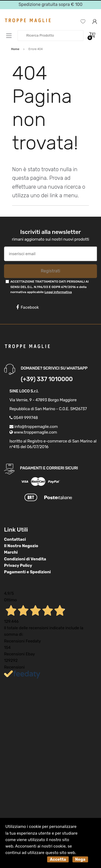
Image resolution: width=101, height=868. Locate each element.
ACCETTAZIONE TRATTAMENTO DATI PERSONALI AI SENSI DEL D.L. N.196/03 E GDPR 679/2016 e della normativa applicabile (49, 287)
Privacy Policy (18, 565)
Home (15, 49)
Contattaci (15, 539)
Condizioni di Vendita (25, 559)
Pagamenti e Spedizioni (27, 572)
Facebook (27, 307)
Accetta (58, 859)
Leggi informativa (58, 292)
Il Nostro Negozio (21, 546)
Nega (80, 859)
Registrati (50, 271)
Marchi (11, 552)
